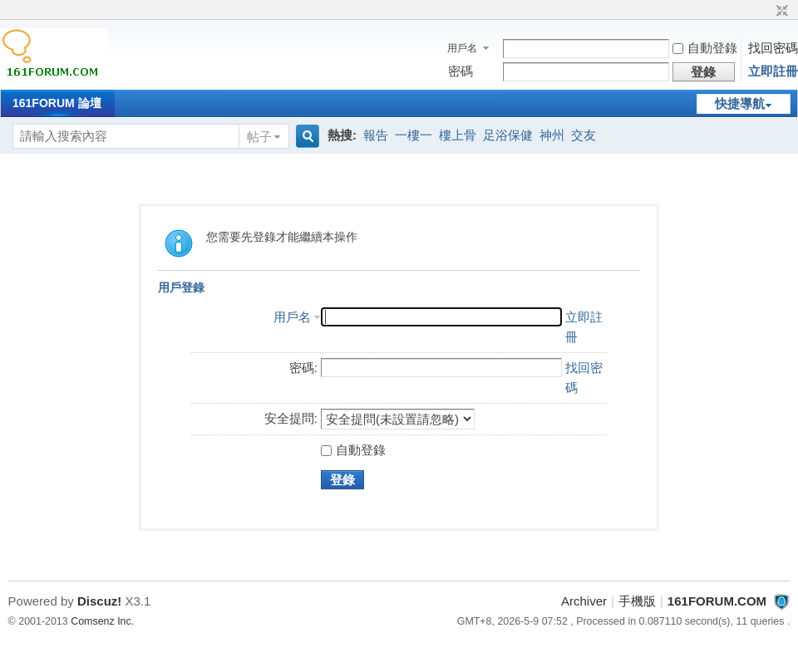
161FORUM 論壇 (57, 103)
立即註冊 (773, 71)
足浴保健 (508, 135)
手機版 (637, 601)
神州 (552, 135)
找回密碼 (773, 48)
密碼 (461, 71)
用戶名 (462, 48)
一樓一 (414, 135)
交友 (584, 135)
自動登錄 (705, 48)
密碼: (303, 368)
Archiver (584, 601)
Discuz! (99, 601)
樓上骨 (458, 135)
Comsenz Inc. (102, 621)
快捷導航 (740, 103)
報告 (376, 135)
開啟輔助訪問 (766, 12)
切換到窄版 (780, 12)
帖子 (259, 137)
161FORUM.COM (717, 601)
